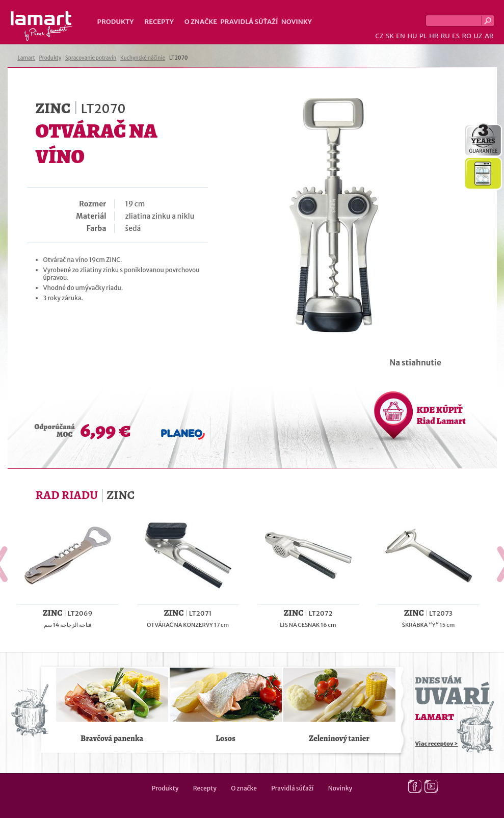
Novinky (297, 22)
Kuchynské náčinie (143, 58)
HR (434, 36)
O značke (201, 22)
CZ (379, 36)
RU (445, 36)
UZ (478, 36)
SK (390, 36)
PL (423, 36)
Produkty (116, 22)
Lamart (42, 26)
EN (401, 36)
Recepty (159, 22)
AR (489, 36)
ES (456, 36)
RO (466, 36)
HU (412, 36)
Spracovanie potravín (91, 58)
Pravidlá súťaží (249, 22)
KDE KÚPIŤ (441, 415)
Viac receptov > (437, 744)
